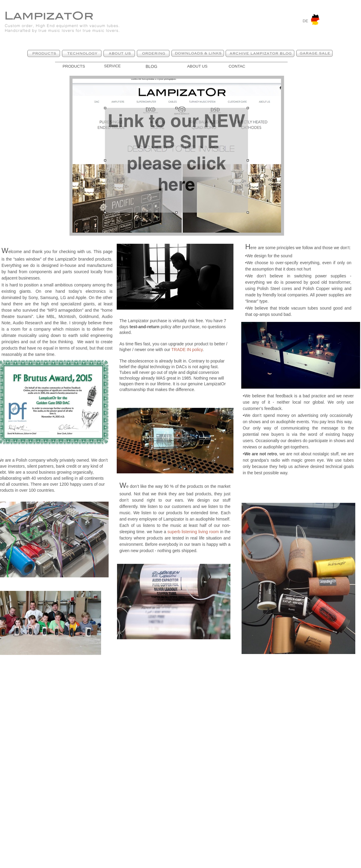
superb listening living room (193, 532)
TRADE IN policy (187, 350)
